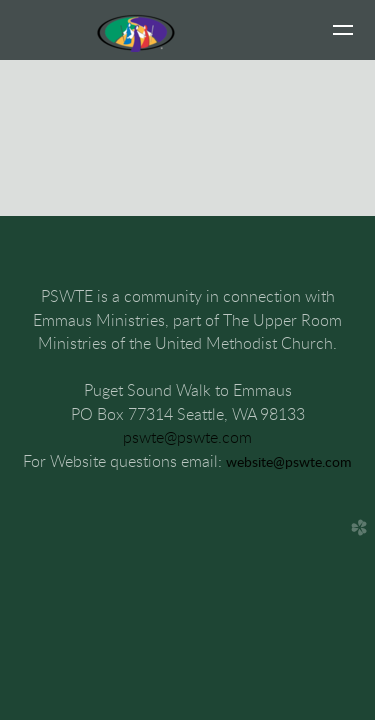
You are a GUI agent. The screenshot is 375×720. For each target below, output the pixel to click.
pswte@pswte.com (187, 438)
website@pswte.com (289, 463)
